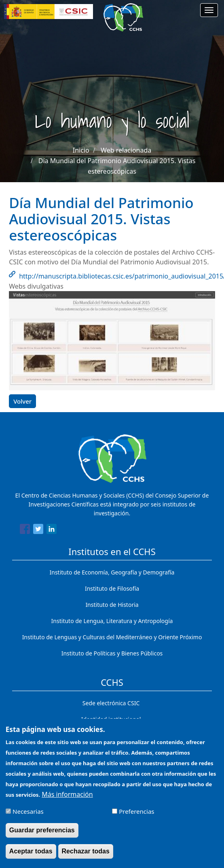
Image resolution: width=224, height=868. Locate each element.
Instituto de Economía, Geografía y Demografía (112, 572)
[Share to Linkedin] (52, 530)
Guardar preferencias (42, 835)
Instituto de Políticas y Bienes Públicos (112, 653)
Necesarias (28, 816)
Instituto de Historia (112, 605)
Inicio (81, 150)
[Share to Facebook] (25, 530)
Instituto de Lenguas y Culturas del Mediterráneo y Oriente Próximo (112, 637)
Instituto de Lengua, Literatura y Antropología (112, 621)
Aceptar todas (31, 856)
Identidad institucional (111, 719)
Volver (22, 401)
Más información (67, 799)
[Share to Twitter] (38, 530)
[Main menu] (209, 10)
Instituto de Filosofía (112, 588)
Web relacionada (126, 150)
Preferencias (136, 816)
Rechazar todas (86, 856)
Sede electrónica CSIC (111, 703)
